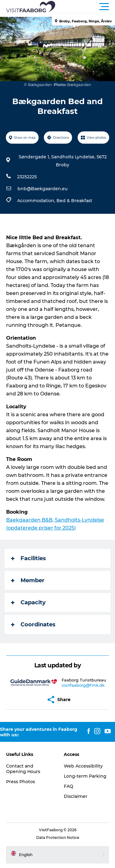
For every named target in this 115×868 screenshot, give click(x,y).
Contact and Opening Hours (23, 769)
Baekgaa (17, 520)
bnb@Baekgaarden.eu (42, 189)
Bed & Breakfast (74, 201)
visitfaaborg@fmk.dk (83, 685)
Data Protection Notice (58, 838)
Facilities (29, 558)
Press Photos (21, 782)
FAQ (69, 786)
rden (34, 520)
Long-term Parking (85, 776)
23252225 (27, 177)
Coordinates (33, 625)
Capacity (28, 602)
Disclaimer (76, 796)
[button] (85, 7)
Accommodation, (37, 201)
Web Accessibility (83, 766)
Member (28, 580)
